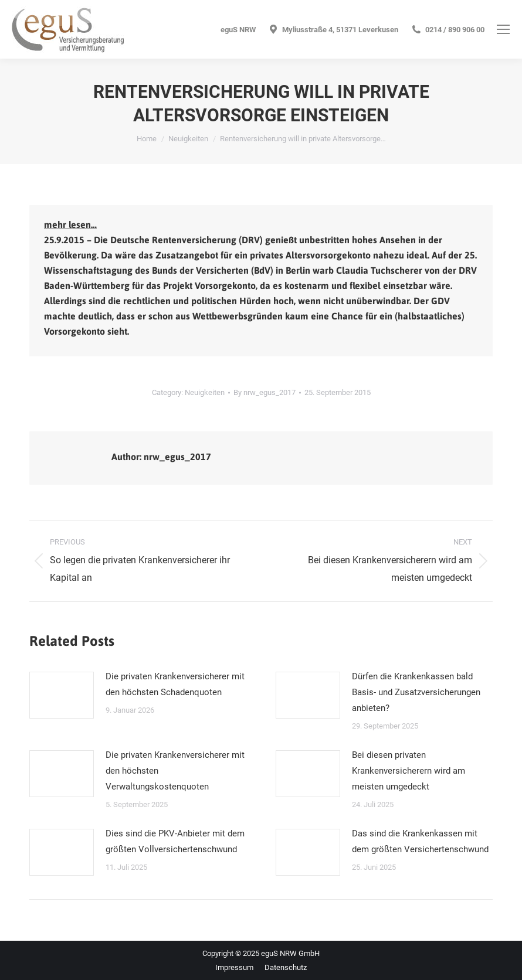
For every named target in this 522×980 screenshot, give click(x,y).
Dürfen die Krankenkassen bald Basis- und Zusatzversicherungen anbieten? (416, 692)
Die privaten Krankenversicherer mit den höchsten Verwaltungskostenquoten (175, 771)
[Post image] (62, 695)
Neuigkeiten (205, 392)
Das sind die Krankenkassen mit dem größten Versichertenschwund (420, 841)
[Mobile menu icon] (503, 29)
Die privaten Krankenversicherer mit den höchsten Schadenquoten (175, 684)
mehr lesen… (70, 224)
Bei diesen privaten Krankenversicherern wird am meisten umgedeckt (409, 771)
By (265, 392)
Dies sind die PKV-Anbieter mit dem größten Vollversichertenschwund (175, 841)
